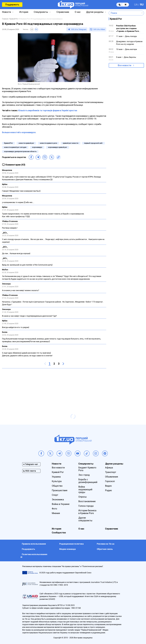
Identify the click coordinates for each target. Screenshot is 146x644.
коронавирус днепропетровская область (20, 151)
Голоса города (86, 506)
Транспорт (111, 472)
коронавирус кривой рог (58, 147)
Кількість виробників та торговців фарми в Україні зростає (48, 110)
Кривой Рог (8, 143)
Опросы (83, 497)
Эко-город (84, 475)
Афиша (109, 468)
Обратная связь (105, 549)
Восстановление (87, 501)
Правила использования (34, 544)
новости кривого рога (48, 143)
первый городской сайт (93, 143)
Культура (57, 481)
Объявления (112, 477)
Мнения (56, 513)
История (24, 12)
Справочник (63, 12)
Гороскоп (110, 481)
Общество (57, 486)
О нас (78, 12)
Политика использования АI (34, 556)
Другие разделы (95, 12)
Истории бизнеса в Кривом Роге (87, 512)
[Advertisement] (54, 387)
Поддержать (12, 5)
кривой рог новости (71, 143)
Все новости (125, 65)
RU (142, 5)
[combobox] (125, 13)
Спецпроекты (41, 12)
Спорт (55, 495)
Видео (108, 486)
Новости (6, 12)
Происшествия (60, 490)
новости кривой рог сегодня (15, 147)
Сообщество (59, 533)
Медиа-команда (67, 549)
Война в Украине (61, 504)
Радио (108, 490)
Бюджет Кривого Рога (87, 469)
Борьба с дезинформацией (88, 481)
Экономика (58, 500)
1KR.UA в (79, 29)
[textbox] (125, 13)
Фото (54, 509)
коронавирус (37, 147)
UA (136, 5)
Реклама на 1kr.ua (106, 544)
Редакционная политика (71, 544)
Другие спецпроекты (85, 519)
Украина (56, 477)
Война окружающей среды (85, 489)
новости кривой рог (26, 143)
